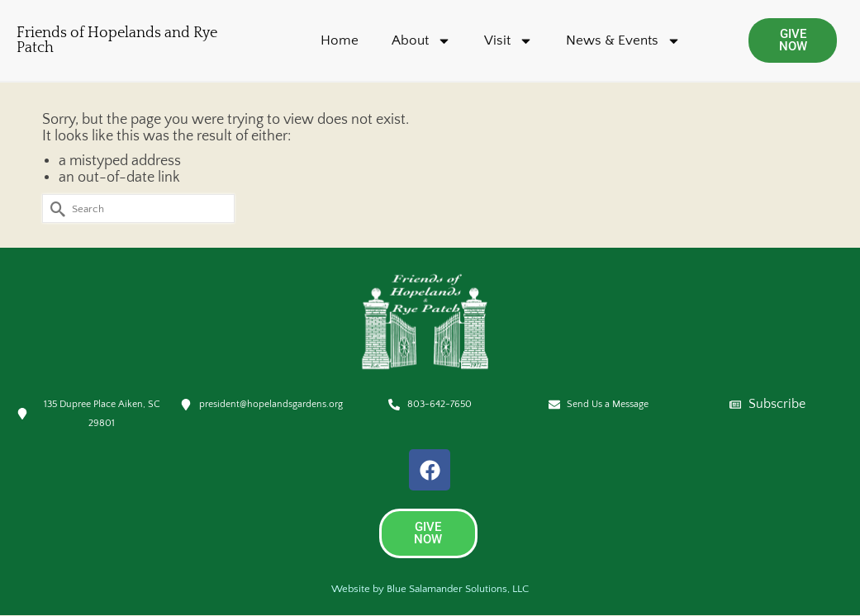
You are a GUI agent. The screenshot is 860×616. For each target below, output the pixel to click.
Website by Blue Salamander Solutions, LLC (430, 589)
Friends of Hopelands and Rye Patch (117, 40)
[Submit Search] (55, 208)
